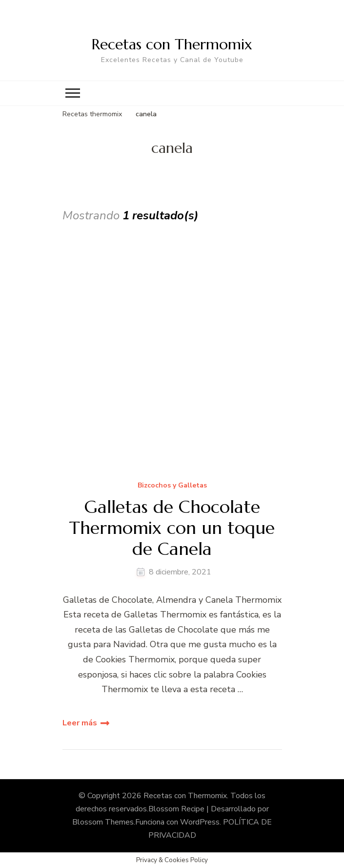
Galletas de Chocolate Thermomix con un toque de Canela (172, 528)
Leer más (80, 723)
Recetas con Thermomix (172, 44)
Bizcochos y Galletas (172, 486)
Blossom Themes (103, 822)
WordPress (200, 822)
